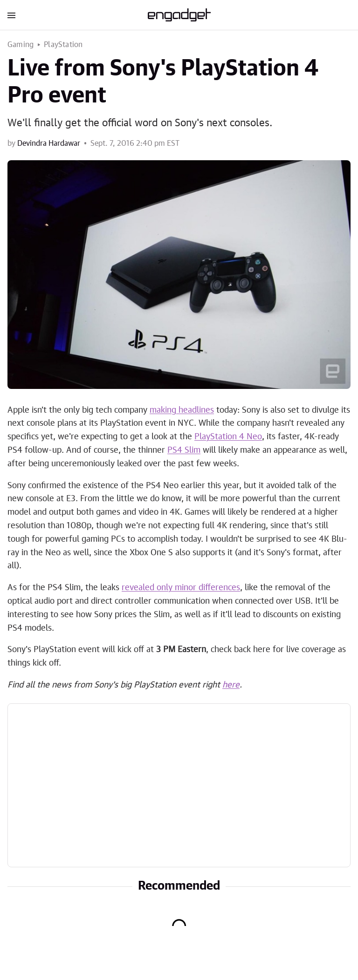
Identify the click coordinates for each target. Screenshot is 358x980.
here (231, 685)
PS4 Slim (184, 450)
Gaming (21, 45)
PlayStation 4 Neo (228, 437)
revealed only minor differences (181, 588)
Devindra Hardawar (49, 143)
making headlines (182, 410)
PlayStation (63, 45)
